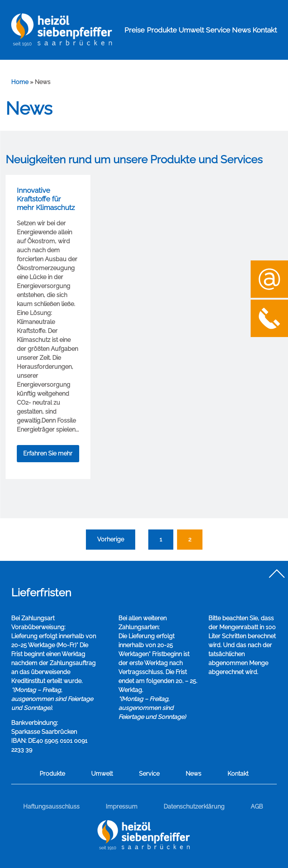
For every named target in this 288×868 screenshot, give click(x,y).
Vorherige (111, 539)
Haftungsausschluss (51, 807)
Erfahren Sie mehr (48, 453)
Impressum (122, 807)
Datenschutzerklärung (194, 807)
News (241, 30)
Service (218, 30)
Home (20, 82)
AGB (257, 807)
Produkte (162, 30)
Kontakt (265, 30)
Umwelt (191, 30)
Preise (134, 30)
